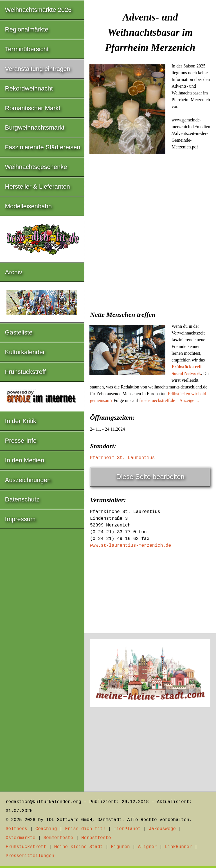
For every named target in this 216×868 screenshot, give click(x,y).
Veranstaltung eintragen (38, 69)
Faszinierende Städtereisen (43, 147)
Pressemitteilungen (30, 856)
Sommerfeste (58, 838)
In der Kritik (21, 421)
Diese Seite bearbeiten (150, 477)
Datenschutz (22, 499)
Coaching (46, 829)
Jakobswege (162, 829)
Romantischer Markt (33, 108)
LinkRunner (179, 847)
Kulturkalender (25, 352)
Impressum (20, 519)
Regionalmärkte (27, 29)
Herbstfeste (96, 838)
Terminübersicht (27, 49)
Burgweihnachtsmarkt (35, 127)
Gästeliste (19, 332)
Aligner (148, 847)
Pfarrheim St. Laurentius (122, 458)
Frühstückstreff (25, 372)
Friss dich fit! (85, 829)
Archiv (14, 272)
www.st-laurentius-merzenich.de (130, 546)
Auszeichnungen (28, 480)
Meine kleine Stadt (79, 847)
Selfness (16, 829)
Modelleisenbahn (28, 206)
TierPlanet (127, 829)
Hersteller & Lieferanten (38, 187)
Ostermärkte (21, 838)
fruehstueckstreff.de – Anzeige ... (169, 400)
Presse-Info (21, 441)
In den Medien (25, 460)
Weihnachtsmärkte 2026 (38, 10)
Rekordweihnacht (29, 88)
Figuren (120, 847)
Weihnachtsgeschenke (36, 167)
